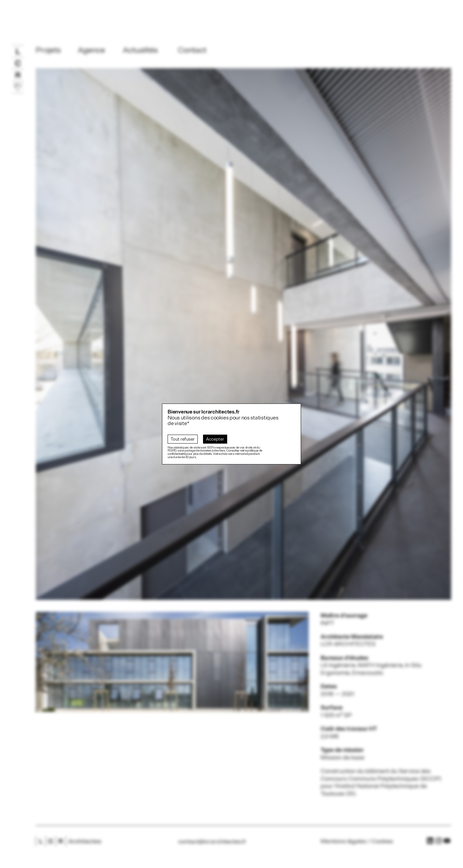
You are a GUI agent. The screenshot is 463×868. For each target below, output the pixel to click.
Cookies (382, 841)
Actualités (140, 50)
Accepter (215, 439)
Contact (192, 50)
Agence (91, 50)
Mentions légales (343, 841)
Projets (48, 50)
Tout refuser (183, 439)
